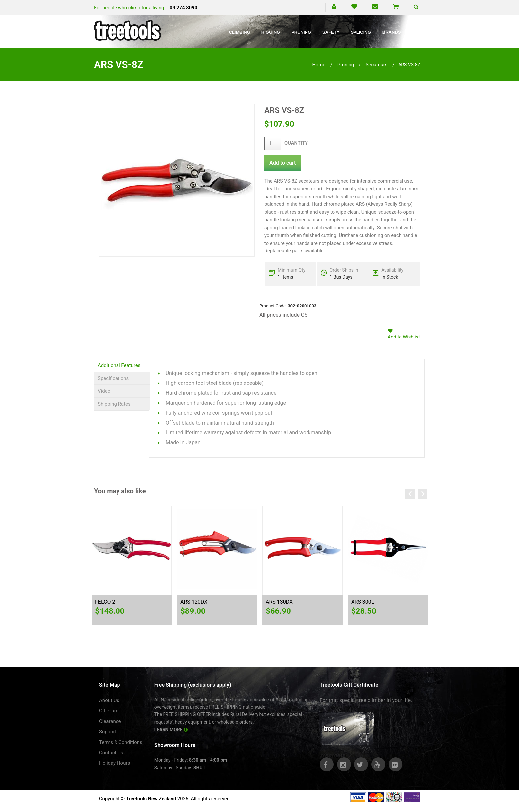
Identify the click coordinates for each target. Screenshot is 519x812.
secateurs (377, 65)
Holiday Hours (115, 763)
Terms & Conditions (121, 742)
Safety (331, 32)
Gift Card (109, 711)
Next (423, 494)
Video (104, 391)
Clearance (110, 721)
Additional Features (119, 365)
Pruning (301, 32)
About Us (109, 700)
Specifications (113, 378)
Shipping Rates (114, 404)
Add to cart (283, 163)
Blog (418, 32)
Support (108, 732)
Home (319, 65)
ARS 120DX (194, 602)
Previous (410, 494)
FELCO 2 (105, 602)
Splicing (361, 32)
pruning (346, 65)
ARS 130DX (279, 602)
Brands (392, 32)
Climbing (240, 32)
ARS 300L (363, 602)
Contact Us (111, 753)
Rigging (271, 32)
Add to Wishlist (404, 337)
